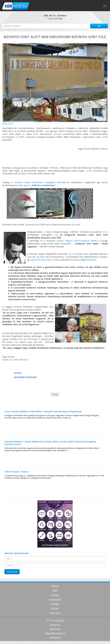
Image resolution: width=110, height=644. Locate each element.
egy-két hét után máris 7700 (44, 260)
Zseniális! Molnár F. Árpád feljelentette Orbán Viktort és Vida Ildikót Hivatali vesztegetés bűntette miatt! (50, 443)
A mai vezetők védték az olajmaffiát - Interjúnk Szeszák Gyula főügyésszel (43, 411)
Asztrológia (55, 599)
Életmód (55, 604)
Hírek (55, 590)
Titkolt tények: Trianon (16, 472)
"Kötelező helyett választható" (29, 182)
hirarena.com (58, 620)
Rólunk (55, 608)
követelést (91, 260)
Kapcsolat (55, 613)
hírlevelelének (63, 182)
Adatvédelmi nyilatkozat (55, 633)
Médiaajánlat (55, 637)
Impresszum (55, 625)
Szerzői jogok (55, 629)
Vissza (55, 394)
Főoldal (55, 586)
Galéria (55, 595)
